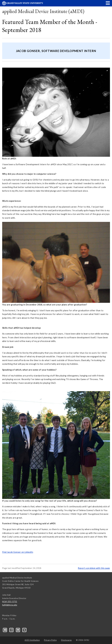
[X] (24, 630)
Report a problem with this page (94, 568)
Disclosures (66, 640)
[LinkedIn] (18, 630)
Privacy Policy (50, 640)
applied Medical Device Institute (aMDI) (43, 11)
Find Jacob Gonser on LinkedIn (18, 552)
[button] (108, 3)
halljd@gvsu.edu (10, 605)
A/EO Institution (32, 640)
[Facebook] (5, 630)
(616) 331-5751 (10, 601)
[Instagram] (12, 630)
